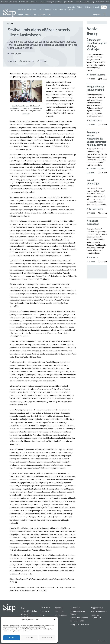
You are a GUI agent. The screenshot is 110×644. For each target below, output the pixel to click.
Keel (34, 15)
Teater (20, 15)
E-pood (96, 7)
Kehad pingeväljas (93, 182)
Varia (49, 15)
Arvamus (21, 10)
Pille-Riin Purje (96, 121)
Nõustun (12, 638)
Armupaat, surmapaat (93, 223)
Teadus (28, 15)
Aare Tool (93, 258)
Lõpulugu (42, 15)
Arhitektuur (31, 10)
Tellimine (80, 7)
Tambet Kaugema (97, 75)
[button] (54, 619)
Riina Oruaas (16, 54)
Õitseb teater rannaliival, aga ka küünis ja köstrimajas (96, 45)
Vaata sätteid (47, 638)
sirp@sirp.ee (26, 614)
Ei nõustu (29, 638)
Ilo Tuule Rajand (96, 209)
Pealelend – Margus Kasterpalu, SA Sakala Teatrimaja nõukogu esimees (96, 139)
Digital (102, 641)
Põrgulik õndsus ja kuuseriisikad (95, 88)
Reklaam (88, 7)
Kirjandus (47, 10)
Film (40, 10)
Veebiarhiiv (97, 15)
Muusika (63, 10)
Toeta (104, 7)
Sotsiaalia (72, 10)
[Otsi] (105, 14)
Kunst (55, 10)
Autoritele (71, 7)
